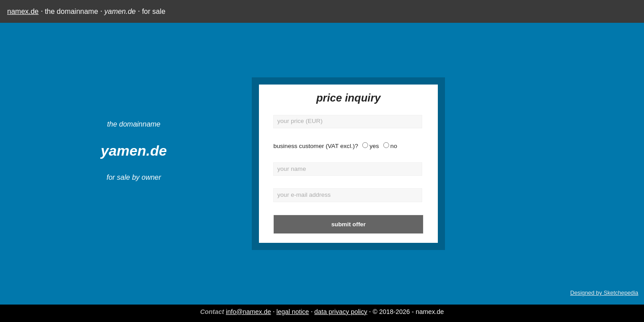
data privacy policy (341, 312)
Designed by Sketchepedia (604, 293)
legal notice (293, 312)
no (341, 146)
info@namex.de (248, 312)
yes (322, 146)
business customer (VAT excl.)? (263, 146)
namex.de (23, 11)
